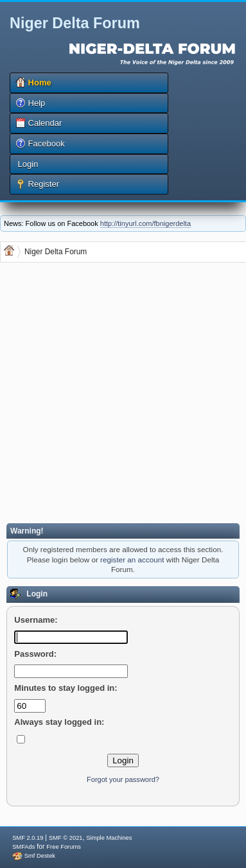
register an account (132, 560)
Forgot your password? (123, 779)
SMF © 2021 (66, 838)
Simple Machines (109, 838)
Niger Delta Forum (75, 23)
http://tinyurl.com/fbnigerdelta (145, 223)
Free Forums (63, 847)
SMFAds (23, 847)
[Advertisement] (120, 395)
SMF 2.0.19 (28, 838)
